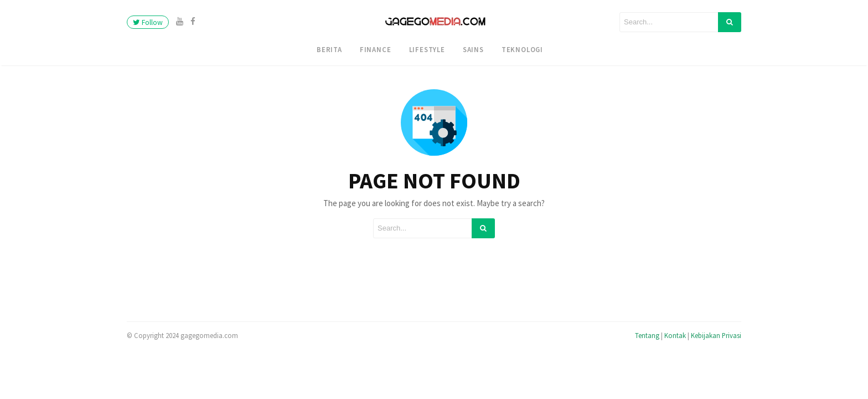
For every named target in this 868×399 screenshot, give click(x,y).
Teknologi (522, 49)
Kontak (675, 335)
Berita (329, 49)
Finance (376, 49)
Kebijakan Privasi (716, 335)
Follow (148, 22)
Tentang (647, 335)
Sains (473, 49)
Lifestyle (427, 49)
